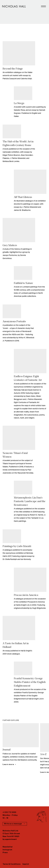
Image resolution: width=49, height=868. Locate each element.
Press (5, 853)
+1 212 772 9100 (9, 812)
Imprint (26, 864)
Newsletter (8, 847)
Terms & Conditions (12, 864)
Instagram (7, 850)
